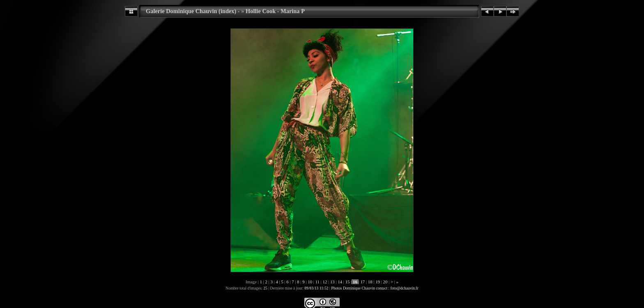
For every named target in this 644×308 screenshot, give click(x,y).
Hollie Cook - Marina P (275, 11)
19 (378, 282)
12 (325, 282)
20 (385, 282)
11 (317, 282)
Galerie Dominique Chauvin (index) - (193, 11)
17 (363, 282)
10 (310, 282)
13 (332, 282)
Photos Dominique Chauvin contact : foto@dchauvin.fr (375, 288)
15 (347, 282)
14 (340, 282)
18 (370, 282)
